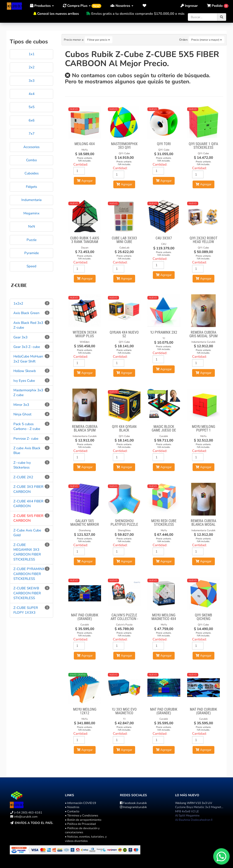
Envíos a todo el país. (34, 823)
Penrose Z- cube (26, 439)
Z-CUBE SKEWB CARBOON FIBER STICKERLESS (27, 593)
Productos (42, 6)
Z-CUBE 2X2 (23, 477)
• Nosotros (72, 807)
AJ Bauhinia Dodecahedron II (194, 820)
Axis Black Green (26, 313)
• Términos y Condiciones (82, 816)
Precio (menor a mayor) (207, 40)
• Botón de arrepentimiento (83, 820)
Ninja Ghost (22, 414)
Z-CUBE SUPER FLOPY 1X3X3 (26, 610)
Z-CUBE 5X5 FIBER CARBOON (28, 518)
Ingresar (189, 6)
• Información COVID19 (81, 803)
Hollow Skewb (25, 371)
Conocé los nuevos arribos (58, 14)
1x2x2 (18, 303)
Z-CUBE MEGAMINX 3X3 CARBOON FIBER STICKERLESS (27, 552)
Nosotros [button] (122, 6)
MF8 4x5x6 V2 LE (187, 811)
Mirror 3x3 (21, 405)
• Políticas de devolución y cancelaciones (82, 830)
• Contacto (72, 811)
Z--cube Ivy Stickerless (22, 465)
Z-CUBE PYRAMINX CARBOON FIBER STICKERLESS (29, 574)
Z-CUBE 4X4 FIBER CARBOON (28, 504)
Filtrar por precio (99, 40)
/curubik (133, 803)
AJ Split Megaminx (187, 816)
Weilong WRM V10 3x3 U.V (194, 803)
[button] (145, 6)
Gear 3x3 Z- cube (27, 347)
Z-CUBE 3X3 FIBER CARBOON (28, 489)
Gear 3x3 (20, 337)
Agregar (85, 181)
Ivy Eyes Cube (24, 381)
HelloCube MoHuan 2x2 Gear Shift (28, 359)
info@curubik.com (26, 817)
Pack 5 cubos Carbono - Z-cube (27, 426)
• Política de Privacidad (80, 824)
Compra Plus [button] (82, 6)
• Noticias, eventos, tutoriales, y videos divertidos (86, 839)
